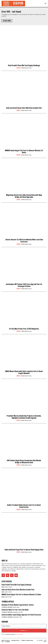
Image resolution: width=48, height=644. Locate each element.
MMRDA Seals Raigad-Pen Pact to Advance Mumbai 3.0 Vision (24, 151)
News (18, 68)
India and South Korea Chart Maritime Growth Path (24, 108)
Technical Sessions (7, 607)
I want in (24, 631)
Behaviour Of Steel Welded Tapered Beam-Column (18, 605)
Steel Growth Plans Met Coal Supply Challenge (24, 65)
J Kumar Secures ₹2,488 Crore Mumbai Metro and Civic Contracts (24, 241)
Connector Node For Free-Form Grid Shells (15, 610)
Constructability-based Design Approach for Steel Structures (21, 615)
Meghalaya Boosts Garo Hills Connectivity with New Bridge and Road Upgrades (24, 196)
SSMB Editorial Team (26, 68)
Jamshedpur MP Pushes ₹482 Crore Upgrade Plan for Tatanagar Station (24, 285)
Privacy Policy (19, 634)
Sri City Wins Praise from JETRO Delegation (24, 329)
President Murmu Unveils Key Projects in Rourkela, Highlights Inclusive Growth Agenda (24, 417)
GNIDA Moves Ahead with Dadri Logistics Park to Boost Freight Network (24, 372)
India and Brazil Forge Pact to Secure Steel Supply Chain (24, 550)
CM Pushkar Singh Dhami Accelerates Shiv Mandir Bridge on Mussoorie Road (24, 461)
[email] (24, 626)
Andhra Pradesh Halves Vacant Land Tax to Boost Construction (24, 506)
